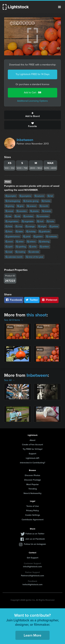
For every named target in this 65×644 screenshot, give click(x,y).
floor (9, 231)
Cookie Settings (33, 515)
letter (20, 241)
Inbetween (25, 140)
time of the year (35, 257)
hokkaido (52, 236)
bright (42, 226)
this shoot (37, 315)
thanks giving (31, 201)
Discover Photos (32, 475)
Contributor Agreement (33, 519)
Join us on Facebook (35, 539)
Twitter (32, 300)
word (9, 241)
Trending (33, 489)
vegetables (12, 221)
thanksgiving (13, 201)
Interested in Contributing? (33, 463)
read (9, 252)
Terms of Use (33, 506)
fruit (40, 221)
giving (10, 206)
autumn (39, 196)
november (43, 216)
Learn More (32, 635)
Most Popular (32, 484)
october (28, 216)
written (44, 247)
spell (9, 247)
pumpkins (25, 196)
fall (50, 196)
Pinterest (49, 300)
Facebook (14, 300)
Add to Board (32, 115)
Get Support (33, 558)
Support (32, 453)
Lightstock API (32, 458)
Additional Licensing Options (32, 101)
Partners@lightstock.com (32, 576)
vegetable (28, 221)
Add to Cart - (33, 93)
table (19, 231)
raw (8, 216)
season (32, 206)
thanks (46, 201)
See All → (9, 380)
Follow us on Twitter (35, 534)
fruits (50, 221)
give (20, 206)
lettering (44, 241)
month (44, 206)
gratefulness (13, 236)
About (32, 440)
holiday (31, 231)
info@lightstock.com (32, 566)
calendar (34, 252)
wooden (22, 211)
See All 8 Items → (14, 320)
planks (34, 211)
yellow (54, 226)
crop (19, 226)
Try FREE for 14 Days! (33, 449)
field (9, 226)
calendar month (14, 257)
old (17, 216)
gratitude (44, 231)
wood (9, 211)
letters (31, 241)
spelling (21, 247)
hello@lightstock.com (32, 584)
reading (20, 252)
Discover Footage (33, 480)
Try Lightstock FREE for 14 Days (33, 74)
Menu (59, 7)
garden (38, 236)
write (33, 247)
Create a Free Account (32, 444)
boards (47, 211)
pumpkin (11, 196)
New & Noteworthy (32, 493)
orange (30, 226)
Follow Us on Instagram (35, 544)
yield (27, 236)
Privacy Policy (32, 510)
